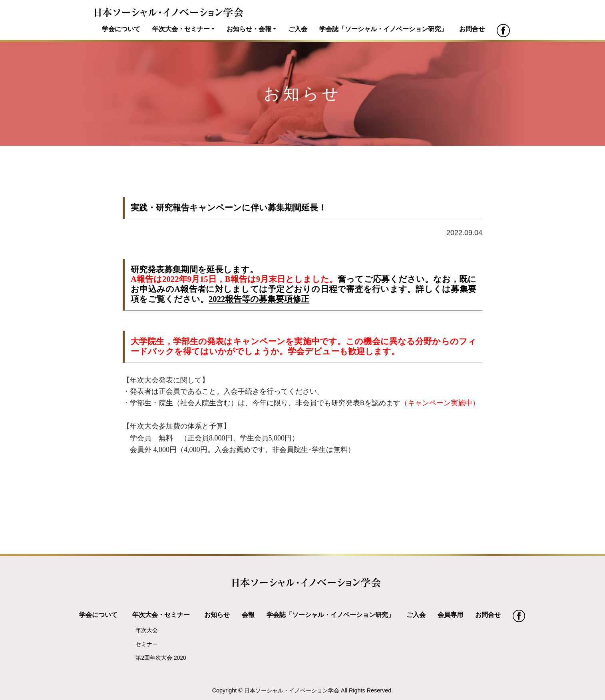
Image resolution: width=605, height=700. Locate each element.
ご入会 (298, 29)
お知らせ (217, 615)
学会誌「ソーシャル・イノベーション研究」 (383, 29)
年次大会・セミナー (181, 29)
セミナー (147, 644)
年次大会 (147, 630)
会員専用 (450, 615)
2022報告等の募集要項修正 (259, 299)
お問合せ (472, 29)
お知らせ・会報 (249, 29)
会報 (248, 615)
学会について (121, 29)
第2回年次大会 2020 (161, 658)
